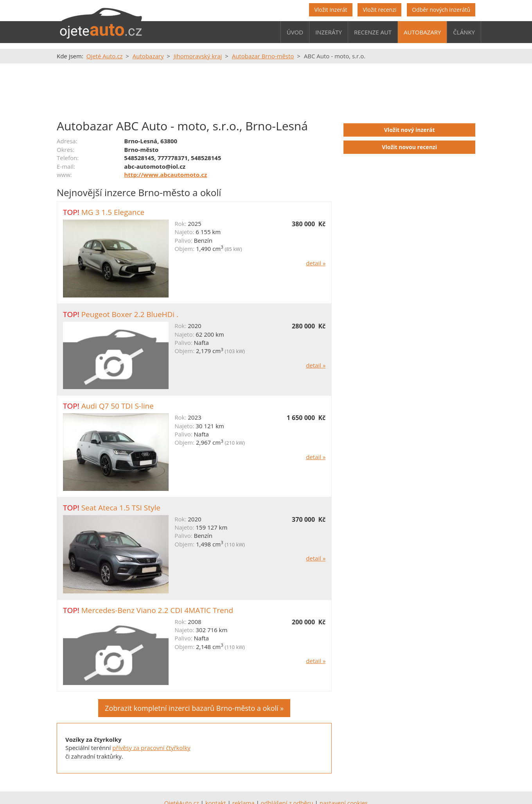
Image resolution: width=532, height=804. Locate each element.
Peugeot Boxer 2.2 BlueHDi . (130, 314)
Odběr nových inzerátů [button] (441, 10)
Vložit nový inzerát (410, 130)
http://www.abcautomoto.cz (165, 175)
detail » (316, 263)
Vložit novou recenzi (409, 147)
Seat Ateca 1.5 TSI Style (121, 508)
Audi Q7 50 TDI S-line (118, 406)
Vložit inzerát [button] (331, 10)
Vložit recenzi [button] (379, 10)
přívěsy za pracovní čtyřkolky (151, 748)
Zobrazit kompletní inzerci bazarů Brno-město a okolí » (194, 708)
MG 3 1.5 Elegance (113, 212)
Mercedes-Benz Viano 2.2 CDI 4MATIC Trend (157, 610)
